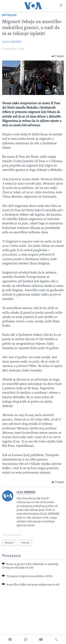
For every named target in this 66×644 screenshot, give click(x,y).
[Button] (58, 56)
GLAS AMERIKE (12, 42)
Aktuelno (9, 15)
